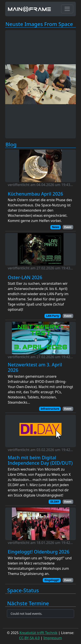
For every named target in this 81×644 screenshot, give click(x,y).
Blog (11, 145)
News (56, 227)
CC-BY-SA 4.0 (29, 638)
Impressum (53, 638)
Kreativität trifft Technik (38, 633)
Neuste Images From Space (39, 24)
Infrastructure (50, 409)
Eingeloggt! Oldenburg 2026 (39, 552)
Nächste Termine (28, 603)
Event (68, 227)
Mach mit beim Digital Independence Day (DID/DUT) (40, 460)
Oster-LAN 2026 (25, 277)
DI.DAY (55, 502)
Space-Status (23, 590)
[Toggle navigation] (67, 9)
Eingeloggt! (52, 580)
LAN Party (53, 316)
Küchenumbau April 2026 (35, 194)
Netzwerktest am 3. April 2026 (35, 367)
